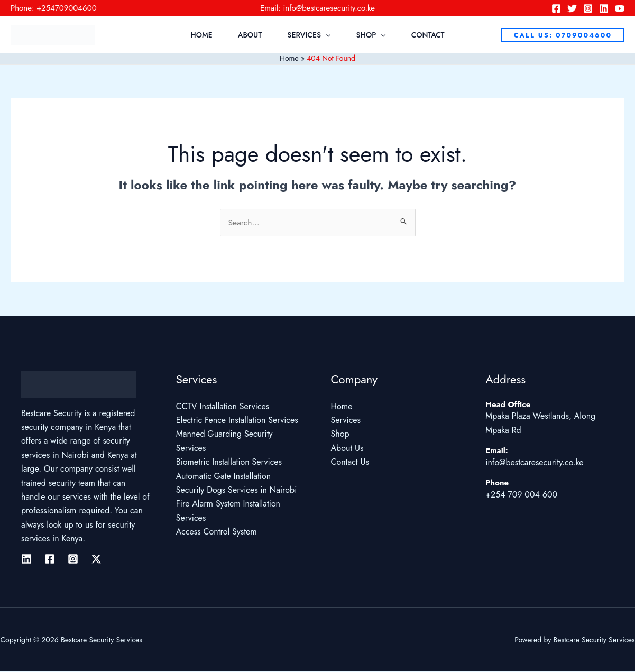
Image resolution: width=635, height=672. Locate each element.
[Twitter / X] (96, 559)
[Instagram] (588, 8)
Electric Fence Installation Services (237, 421)
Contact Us (350, 462)
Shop (371, 35)
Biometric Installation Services (229, 462)
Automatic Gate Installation (223, 476)
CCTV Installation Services (223, 406)
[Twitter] (572, 8)
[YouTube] (620, 8)
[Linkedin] (604, 8)
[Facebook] (556, 8)
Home (201, 35)
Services (309, 35)
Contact (428, 35)
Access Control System (217, 532)
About (250, 35)
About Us (347, 448)
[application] (326, 35)
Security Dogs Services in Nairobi (237, 490)
